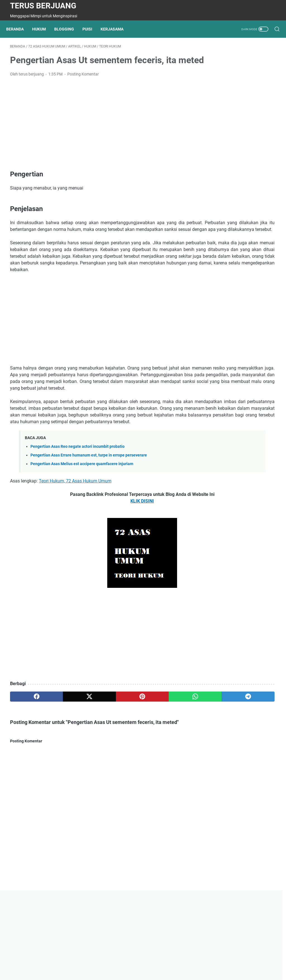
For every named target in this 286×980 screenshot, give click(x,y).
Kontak (114, 960)
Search (185, 960)
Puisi (91, 29)
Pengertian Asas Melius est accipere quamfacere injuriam (82, 521)
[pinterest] (99, 754)
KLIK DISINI (99, 559)
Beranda (19, 29)
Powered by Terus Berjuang (157, 971)
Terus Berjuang (43, 6)
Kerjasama (116, 29)
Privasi (96, 960)
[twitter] (63, 754)
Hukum (43, 29)
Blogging (68, 29)
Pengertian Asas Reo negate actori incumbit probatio (78, 504)
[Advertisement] (99, 141)
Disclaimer (135, 960)
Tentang (78, 960)
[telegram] (170, 754)
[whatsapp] (134, 754)
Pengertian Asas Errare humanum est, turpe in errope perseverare (89, 513)
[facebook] (28, 754)
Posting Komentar (83, 91)
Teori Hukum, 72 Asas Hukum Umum (75, 538)
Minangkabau (161, 960)
